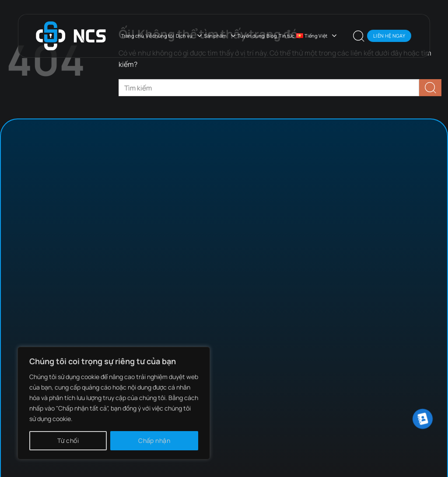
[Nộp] (430, 88)
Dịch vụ (189, 36)
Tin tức (287, 36)
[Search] (359, 36)
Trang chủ (133, 36)
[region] (114, 403)
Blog (272, 36)
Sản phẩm (220, 36)
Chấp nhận (154, 440)
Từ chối (68, 440)
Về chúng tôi (160, 36)
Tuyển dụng (251, 36)
